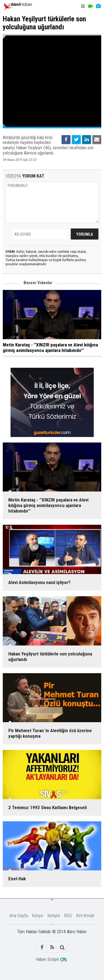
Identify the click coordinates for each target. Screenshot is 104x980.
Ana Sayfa (19, 916)
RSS (68, 916)
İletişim (54, 916)
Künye (38, 916)
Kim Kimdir (85, 916)
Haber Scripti (47, 959)
